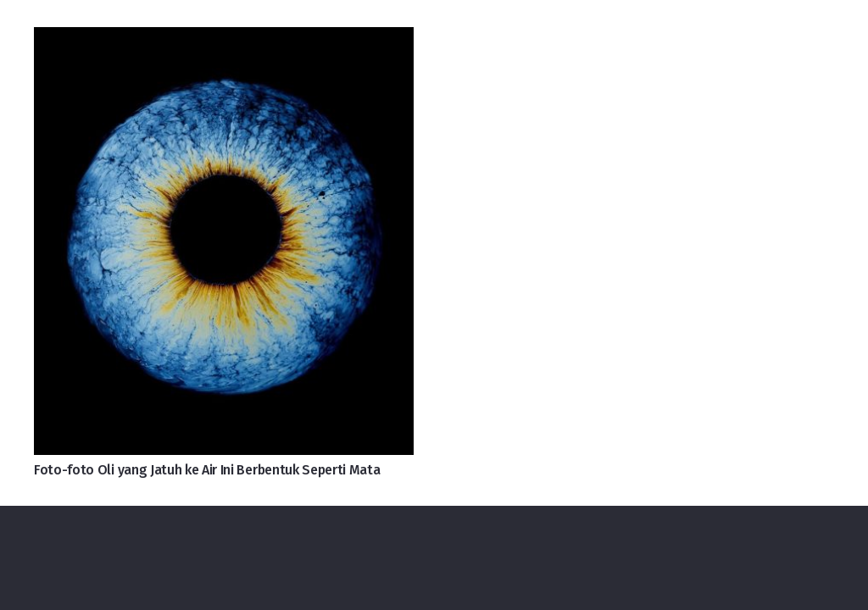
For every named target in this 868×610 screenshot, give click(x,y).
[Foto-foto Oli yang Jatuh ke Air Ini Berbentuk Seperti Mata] (224, 41)
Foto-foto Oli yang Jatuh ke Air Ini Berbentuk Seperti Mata (207, 470)
